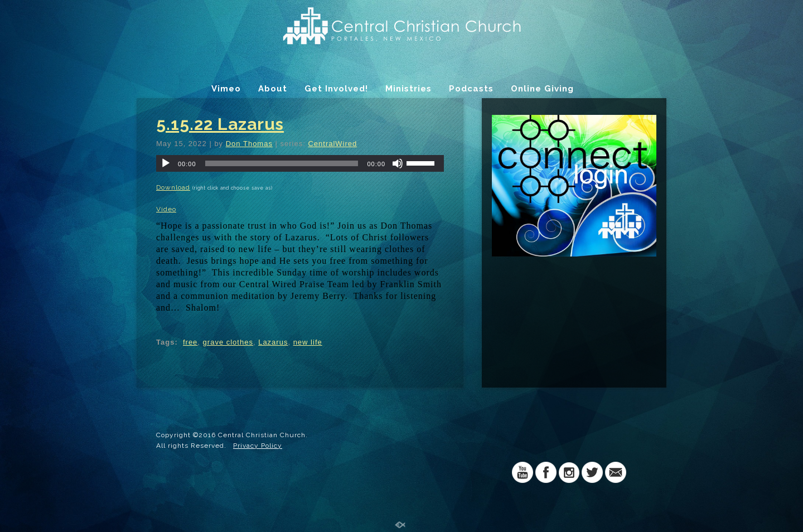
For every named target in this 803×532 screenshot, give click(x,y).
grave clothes (228, 342)
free (190, 342)
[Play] (166, 163)
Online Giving (542, 89)
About (273, 89)
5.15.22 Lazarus (220, 124)
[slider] (282, 163)
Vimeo (226, 89)
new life (308, 342)
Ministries (408, 89)
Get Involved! (336, 89)
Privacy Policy (258, 446)
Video (166, 209)
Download (173, 187)
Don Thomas (249, 144)
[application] (300, 163)
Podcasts (471, 89)
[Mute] (398, 163)
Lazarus (273, 342)
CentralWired (332, 144)
